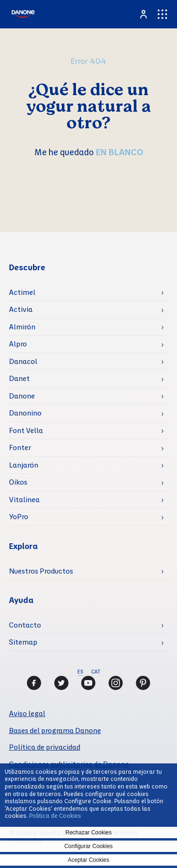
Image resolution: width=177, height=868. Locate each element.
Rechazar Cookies (88, 833)
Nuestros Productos (41, 571)
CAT (96, 672)
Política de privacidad (45, 747)
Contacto (25, 625)
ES (80, 672)
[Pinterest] (143, 683)
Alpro (18, 344)
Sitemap (23, 642)
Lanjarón (24, 465)
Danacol (23, 361)
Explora (23, 546)
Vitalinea (24, 499)
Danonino (25, 413)
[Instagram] (116, 683)
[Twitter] (61, 683)
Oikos (18, 482)
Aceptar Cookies (88, 860)
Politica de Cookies (55, 815)
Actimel (22, 292)
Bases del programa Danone (55, 730)
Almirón (22, 327)
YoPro (19, 516)
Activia (21, 309)
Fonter (20, 447)
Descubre (27, 267)
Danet (19, 378)
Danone (22, 396)
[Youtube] (88, 683)
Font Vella (26, 430)
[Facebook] (34, 683)
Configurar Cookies (88, 846)
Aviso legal (27, 713)
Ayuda (21, 600)
